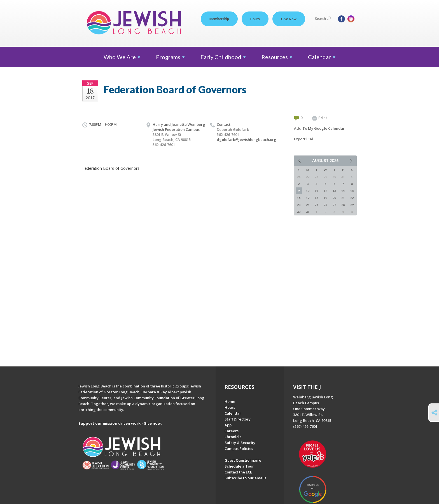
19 (325, 198)
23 (299, 205)
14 (343, 191)
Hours (255, 19)
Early (223, 57)
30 (299, 212)
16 (299, 198)
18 (316, 198)
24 (308, 205)
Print (319, 118)
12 (325, 191)
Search (323, 19)
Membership (219, 19)
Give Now (289, 19)
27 (334, 205)
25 (316, 205)
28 (343, 205)
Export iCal (303, 139)
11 (316, 191)
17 (308, 198)
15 (352, 191)
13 (334, 191)
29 (352, 205)
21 (343, 198)
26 (325, 205)
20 (334, 198)
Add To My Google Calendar (319, 128)
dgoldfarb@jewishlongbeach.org (247, 140)
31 (308, 212)
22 (352, 198)
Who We (122, 57)
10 (308, 191)
